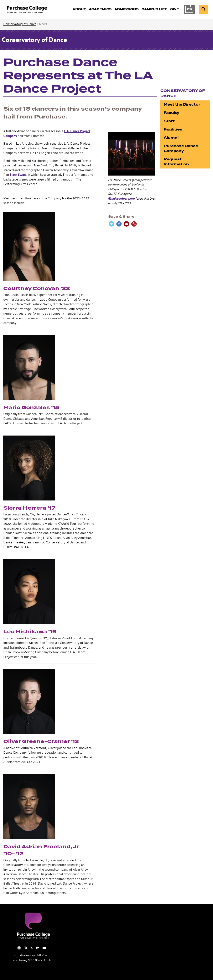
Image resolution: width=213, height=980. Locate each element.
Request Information (176, 162)
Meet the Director (182, 104)
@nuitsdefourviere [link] (121, 199)
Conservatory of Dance (20, 24)
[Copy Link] (134, 224)
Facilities (173, 129)
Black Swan (18, 175)
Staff (169, 121)
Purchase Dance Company (181, 148)
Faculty (172, 113)
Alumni (171, 138)
